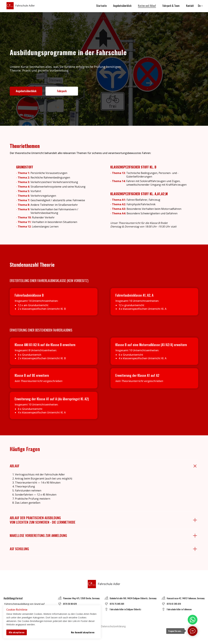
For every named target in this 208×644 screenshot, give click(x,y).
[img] (193, 620)
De (199, 6)
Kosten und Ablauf (147, 6)
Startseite (101, 6)
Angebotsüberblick (122, 6)
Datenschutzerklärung (113, 626)
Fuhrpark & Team (171, 6)
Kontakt (190, 6)
